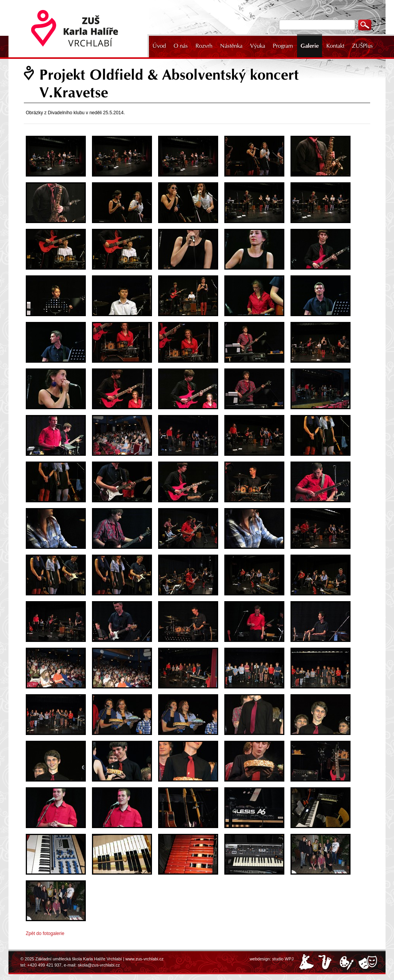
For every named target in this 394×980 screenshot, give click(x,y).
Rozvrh (204, 46)
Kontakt (335, 46)
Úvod (159, 46)
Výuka (258, 46)
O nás (181, 46)
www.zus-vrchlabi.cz (144, 959)
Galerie (310, 46)
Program (283, 46)
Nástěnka (231, 46)
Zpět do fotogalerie (45, 933)
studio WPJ (283, 959)
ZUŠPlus (362, 46)
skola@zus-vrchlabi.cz (99, 965)
